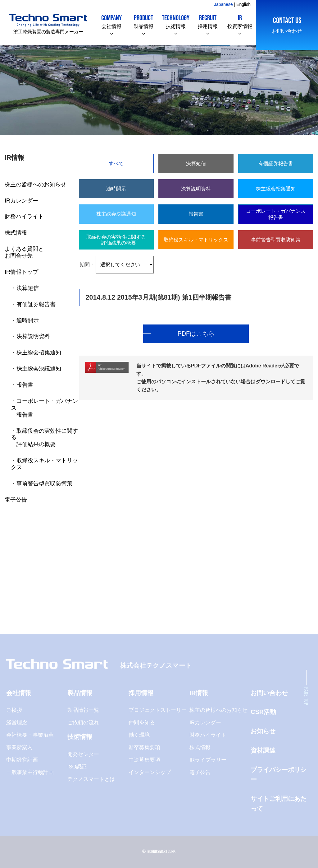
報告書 (25, 385)
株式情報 (16, 233)
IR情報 (199, 693)
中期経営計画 (22, 760)
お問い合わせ (287, 25)
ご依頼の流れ (83, 723)
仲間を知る (142, 723)
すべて (116, 163)
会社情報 (111, 21)
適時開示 (28, 320)
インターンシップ (150, 772)
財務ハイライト (24, 216)
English (243, 4)
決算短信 (28, 288)
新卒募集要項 (144, 747)
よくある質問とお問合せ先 (24, 252)
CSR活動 (263, 712)
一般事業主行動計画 (30, 772)
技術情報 (176, 21)
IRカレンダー (21, 201)
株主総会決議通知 (39, 369)
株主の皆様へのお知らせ (35, 184)
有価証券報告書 (36, 304)
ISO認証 (77, 767)
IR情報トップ (21, 272)
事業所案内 (19, 747)
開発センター (83, 754)
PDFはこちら (196, 334)
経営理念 (17, 723)
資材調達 (263, 750)
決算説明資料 (33, 336)
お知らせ (263, 731)
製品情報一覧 (83, 710)
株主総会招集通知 (39, 352)
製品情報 (143, 21)
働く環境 (139, 735)
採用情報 (208, 21)
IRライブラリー (208, 760)
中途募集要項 (144, 760)
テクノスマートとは (91, 779)
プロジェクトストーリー (158, 710)
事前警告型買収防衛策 (44, 483)
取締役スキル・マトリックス (196, 240)
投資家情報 (240, 21)
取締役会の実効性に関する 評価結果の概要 (116, 240)
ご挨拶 (14, 710)
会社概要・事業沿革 (30, 735)
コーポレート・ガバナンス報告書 (276, 214)
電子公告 (16, 499)
